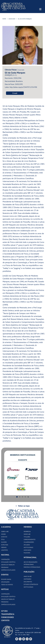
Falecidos (27, 553)
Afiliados (27, 545)
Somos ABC (27, 534)
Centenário (28, 579)
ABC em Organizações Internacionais (31, 563)
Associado (12, 19)
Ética (3, 539)
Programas (5, 567)
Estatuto (4, 537)
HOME (4, 19)
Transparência (8, 614)
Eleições (4, 542)
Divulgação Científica (8, 562)
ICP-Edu (4, 611)
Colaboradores (29, 542)
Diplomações (5, 582)
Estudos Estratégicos (31, 584)
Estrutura (5, 545)
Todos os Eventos (7, 585)
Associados (27, 550)
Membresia (27, 532)
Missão (3, 534)
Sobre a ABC (5, 532)
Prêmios (4, 547)
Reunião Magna (6, 579)
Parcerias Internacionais (32, 567)
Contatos (5, 620)
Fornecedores (7, 617)
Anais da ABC (28, 576)
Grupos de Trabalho (8, 565)
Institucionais (28, 547)
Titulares (27, 537)
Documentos (28, 582)
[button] (6, 473)
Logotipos (4, 550)
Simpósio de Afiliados (8, 570)
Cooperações (5, 559)
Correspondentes (30, 539)
